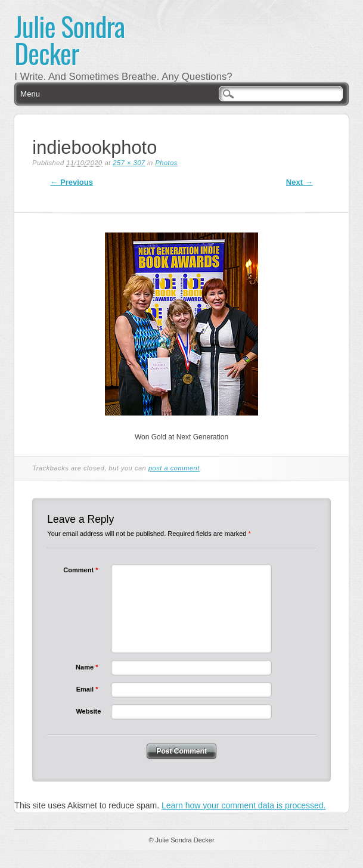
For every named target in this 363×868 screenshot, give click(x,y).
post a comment (174, 468)
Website (88, 711)
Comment (82, 570)
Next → (300, 182)
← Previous (72, 182)
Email (89, 689)
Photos (166, 163)
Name (88, 667)
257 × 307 (129, 163)
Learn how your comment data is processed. (243, 805)
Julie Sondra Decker (69, 39)
